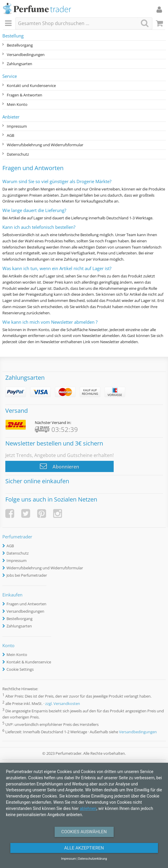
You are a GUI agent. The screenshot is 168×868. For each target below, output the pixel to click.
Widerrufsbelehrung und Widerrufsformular (45, 145)
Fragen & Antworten (25, 95)
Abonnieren (59, 466)
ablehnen (88, 808)
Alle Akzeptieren (84, 848)
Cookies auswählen (84, 832)
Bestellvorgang (20, 45)
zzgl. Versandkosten (63, 703)
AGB (10, 135)
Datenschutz (18, 154)
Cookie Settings (20, 669)
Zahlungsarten (19, 64)
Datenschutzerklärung (93, 859)
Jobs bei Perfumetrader (27, 575)
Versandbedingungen (26, 55)
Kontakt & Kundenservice (29, 662)
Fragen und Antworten (26, 604)
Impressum (17, 126)
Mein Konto (17, 104)
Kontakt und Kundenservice (31, 86)
